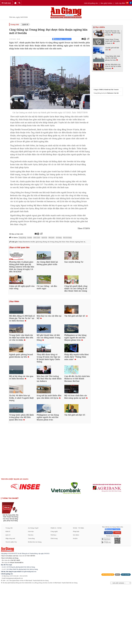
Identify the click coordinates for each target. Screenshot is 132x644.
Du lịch (75, 596)
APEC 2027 (37, 238)
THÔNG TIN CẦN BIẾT (10, 556)
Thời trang (54, 596)
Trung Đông (22, 238)
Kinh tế (8, 589)
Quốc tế (25, 24)
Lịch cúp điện (120, 3)
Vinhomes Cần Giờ (113, 93)
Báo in (118, 632)
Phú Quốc (51, 238)
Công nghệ (54, 589)
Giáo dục (31, 589)
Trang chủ (15, 24)
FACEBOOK (108, 590)
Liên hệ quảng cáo (91, 3)
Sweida (30, 238)
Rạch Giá (44, 238)
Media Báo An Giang (35, 600)
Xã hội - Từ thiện (78, 586)
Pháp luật (76, 589)
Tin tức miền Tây (11, 600)
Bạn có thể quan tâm (20, 250)
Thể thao (53, 593)
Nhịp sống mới (10, 596)
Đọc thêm (15, 318)
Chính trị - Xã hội (56, 586)
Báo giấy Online (107, 3)
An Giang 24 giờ (33, 586)
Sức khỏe (76, 593)
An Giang (59, 238)
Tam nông (31, 596)
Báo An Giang (67, 238)
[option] (25, 544)
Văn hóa (31, 593)
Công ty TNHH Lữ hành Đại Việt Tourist (106, 90)
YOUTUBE (117, 590)
